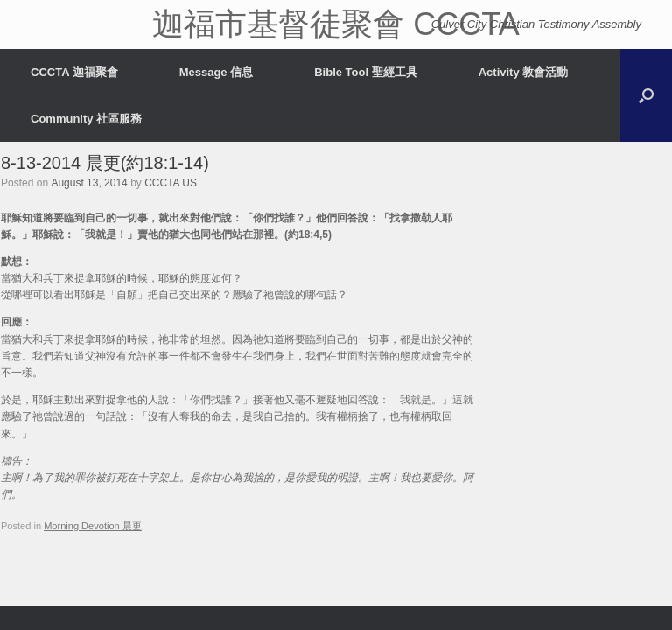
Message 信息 (217, 72)
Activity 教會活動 (524, 72)
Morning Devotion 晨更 (93, 526)
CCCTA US (171, 183)
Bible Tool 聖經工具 (365, 72)
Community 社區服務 (86, 119)
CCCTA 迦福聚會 (74, 72)
